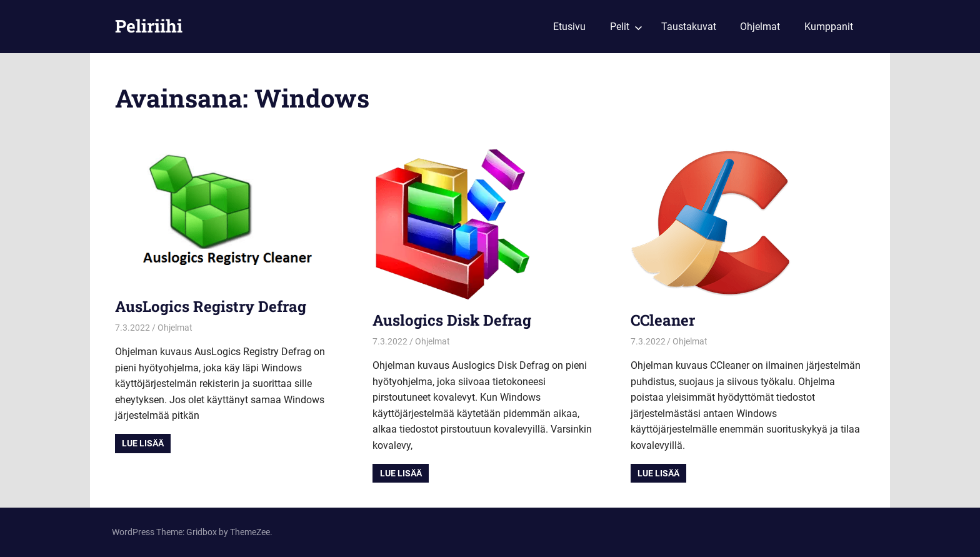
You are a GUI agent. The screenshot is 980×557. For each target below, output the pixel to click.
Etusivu (569, 27)
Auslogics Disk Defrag (452, 320)
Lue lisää (143, 443)
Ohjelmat (760, 27)
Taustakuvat (689, 27)
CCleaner (663, 320)
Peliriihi (149, 26)
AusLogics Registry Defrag (211, 306)
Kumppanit (829, 27)
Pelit (626, 27)
